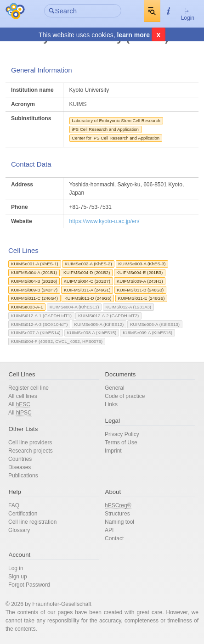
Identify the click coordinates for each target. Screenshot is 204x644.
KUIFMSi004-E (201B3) (139, 272)
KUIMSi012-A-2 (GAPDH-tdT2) (108, 316)
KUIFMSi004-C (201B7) (87, 281)
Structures (117, 514)
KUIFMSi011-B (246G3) (140, 290)
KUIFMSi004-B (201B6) (34, 281)
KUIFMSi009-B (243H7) (34, 290)
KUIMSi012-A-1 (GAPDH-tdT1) (41, 316)
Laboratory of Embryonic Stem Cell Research (116, 120)
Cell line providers (30, 442)
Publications (23, 476)
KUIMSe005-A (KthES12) (99, 324)
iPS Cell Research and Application (105, 129)
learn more (133, 35)
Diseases (20, 467)
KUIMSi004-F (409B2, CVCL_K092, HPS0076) (57, 341)
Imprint (113, 451)
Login (188, 14)
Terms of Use (121, 442)
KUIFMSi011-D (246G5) (88, 298)
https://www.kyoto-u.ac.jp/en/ (105, 221)
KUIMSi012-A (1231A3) (128, 307)
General (115, 388)
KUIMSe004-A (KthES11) (74, 307)
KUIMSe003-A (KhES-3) (142, 264)
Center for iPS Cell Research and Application (116, 138)
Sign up (18, 577)
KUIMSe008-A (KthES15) (92, 333)
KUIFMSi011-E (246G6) (142, 298)
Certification (23, 514)
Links (111, 404)
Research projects (31, 451)
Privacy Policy (122, 434)
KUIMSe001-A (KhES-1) (35, 264)
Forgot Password (29, 585)
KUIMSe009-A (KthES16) (147, 333)
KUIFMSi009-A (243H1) (140, 281)
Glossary (19, 530)
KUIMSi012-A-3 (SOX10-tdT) (40, 324)
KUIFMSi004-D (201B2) (87, 272)
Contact (114, 538)
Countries (20, 459)
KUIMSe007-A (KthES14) (36, 333)
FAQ (14, 505)
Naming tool (119, 522)
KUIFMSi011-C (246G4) (34, 298)
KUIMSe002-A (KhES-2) (88, 264)
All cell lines (23, 396)
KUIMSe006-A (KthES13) (155, 324)
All (19, 405)
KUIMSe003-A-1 (27, 307)
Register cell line (28, 388)
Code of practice (125, 396)
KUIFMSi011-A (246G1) (87, 290)
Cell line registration (32, 522)
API (109, 530)
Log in (16, 568)
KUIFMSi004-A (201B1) (34, 272)
